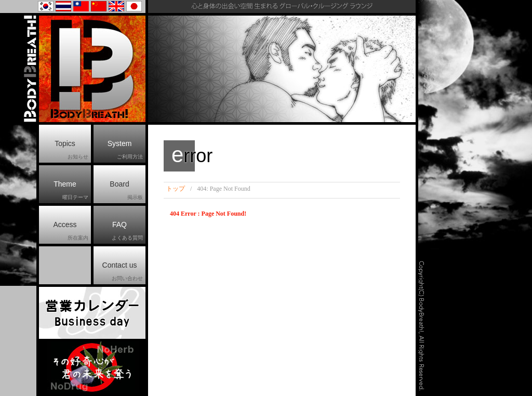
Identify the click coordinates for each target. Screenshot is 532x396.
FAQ (127, 231)
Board (126, 191)
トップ (176, 189)
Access (71, 231)
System (125, 150)
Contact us (123, 272)
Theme (71, 191)
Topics (71, 150)
